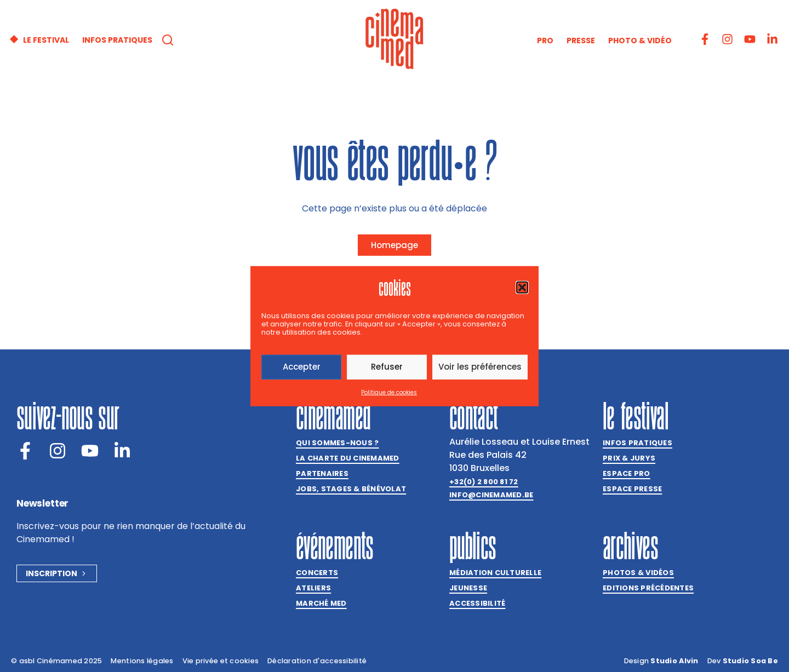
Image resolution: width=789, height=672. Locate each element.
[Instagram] (58, 451)
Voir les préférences (480, 367)
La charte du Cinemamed (348, 458)
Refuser (387, 367)
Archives (630, 545)
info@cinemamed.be (491, 495)
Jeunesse (468, 588)
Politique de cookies (389, 392)
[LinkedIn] (122, 451)
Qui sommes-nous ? (337, 443)
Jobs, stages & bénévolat (351, 489)
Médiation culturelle (495, 573)
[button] (522, 287)
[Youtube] (90, 451)
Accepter (302, 367)
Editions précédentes (648, 588)
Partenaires (322, 473)
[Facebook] (25, 451)
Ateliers (313, 588)
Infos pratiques (638, 443)
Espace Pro (627, 473)
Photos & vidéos (638, 573)
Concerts (317, 573)
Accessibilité (477, 603)
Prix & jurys (629, 458)
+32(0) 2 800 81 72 (484, 482)
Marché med (321, 603)
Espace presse (632, 489)
